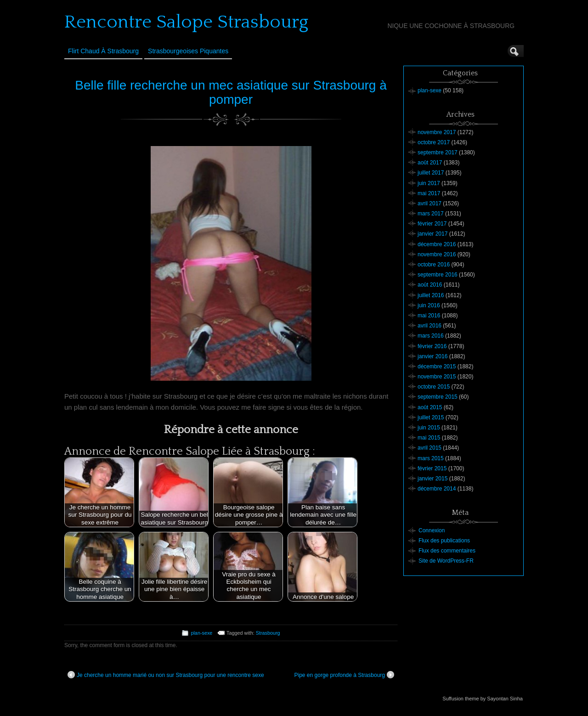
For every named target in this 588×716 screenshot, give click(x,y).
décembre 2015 (437, 366)
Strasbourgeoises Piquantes (188, 51)
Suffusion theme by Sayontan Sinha (483, 699)
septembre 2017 (438, 152)
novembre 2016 (437, 254)
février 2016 (432, 346)
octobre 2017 (434, 142)
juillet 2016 (431, 295)
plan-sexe (201, 633)
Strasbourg (268, 633)
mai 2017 (429, 193)
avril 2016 (430, 326)
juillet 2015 (431, 417)
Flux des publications (444, 541)
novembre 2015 (437, 377)
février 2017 (432, 224)
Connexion (432, 530)
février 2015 (432, 468)
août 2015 (430, 407)
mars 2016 (431, 336)
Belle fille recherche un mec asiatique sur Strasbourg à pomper (231, 92)
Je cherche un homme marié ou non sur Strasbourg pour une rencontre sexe (166, 675)
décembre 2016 (437, 244)
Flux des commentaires (447, 551)
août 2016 (430, 285)
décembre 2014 (437, 489)
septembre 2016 (438, 275)
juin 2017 (429, 183)
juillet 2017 (431, 173)
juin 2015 (429, 428)
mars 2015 (431, 458)
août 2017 (430, 163)
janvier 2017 (433, 234)
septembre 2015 (438, 397)
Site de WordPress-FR (446, 561)
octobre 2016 (434, 265)
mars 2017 (431, 214)
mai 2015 (429, 438)
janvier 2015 (433, 479)
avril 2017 (430, 203)
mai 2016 (429, 316)
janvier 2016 (433, 356)
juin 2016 (429, 305)
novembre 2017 (437, 132)
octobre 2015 (434, 387)
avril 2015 (430, 448)
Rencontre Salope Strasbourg (186, 22)
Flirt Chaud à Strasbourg (103, 51)
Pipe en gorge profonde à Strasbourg (344, 675)
